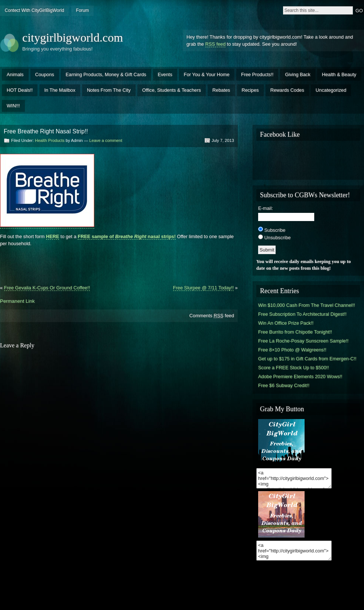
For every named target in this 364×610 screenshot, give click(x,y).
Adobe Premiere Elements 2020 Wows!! (300, 377)
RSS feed (216, 44)
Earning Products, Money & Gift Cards (106, 74)
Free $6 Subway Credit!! (284, 385)
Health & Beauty (339, 74)
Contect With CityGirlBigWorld (35, 10)
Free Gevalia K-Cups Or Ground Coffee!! (47, 288)
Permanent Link (17, 301)
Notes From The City (109, 90)
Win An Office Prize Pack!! (286, 323)
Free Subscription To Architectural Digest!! (302, 314)
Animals (15, 74)
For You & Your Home (207, 74)
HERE (53, 236)
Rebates (221, 90)
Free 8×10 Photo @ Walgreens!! (292, 350)
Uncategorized (331, 90)
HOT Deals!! (20, 90)
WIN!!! (13, 106)
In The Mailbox (60, 90)
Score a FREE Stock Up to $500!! (294, 368)
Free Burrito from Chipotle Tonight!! (295, 332)
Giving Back (298, 74)
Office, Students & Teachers (172, 90)
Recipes (250, 90)
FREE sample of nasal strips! (127, 236)
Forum (83, 10)
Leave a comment (106, 140)
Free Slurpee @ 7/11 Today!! (204, 288)
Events (165, 74)
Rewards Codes (287, 90)
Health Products (50, 140)
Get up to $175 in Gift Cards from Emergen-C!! (307, 359)
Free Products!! (257, 74)
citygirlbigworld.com (73, 38)
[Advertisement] (119, 263)
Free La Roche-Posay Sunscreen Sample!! (303, 341)
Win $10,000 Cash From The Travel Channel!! (307, 305)
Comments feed (212, 316)
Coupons (45, 74)
